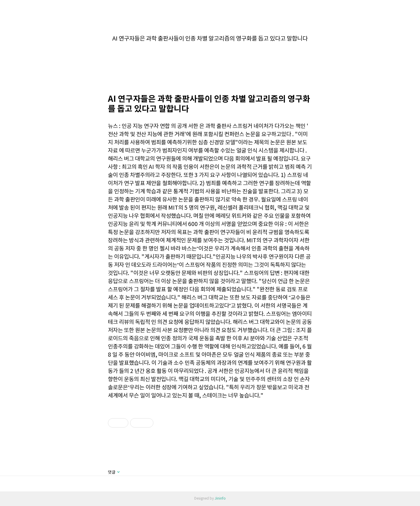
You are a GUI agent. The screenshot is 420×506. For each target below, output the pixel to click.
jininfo (10, 8)
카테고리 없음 (210, 26)
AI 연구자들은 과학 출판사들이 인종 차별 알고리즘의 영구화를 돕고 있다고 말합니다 (210, 39)
